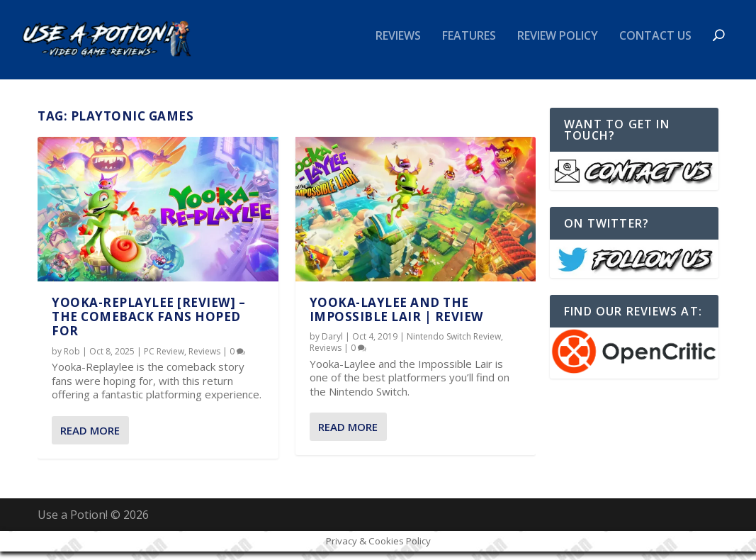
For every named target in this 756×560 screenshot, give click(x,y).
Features (469, 45)
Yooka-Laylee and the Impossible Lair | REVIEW (396, 317)
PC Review (164, 360)
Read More (90, 439)
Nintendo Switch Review (454, 345)
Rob (72, 360)
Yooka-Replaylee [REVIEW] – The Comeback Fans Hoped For (148, 325)
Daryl (332, 345)
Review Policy (558, 45)
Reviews (398, 45)
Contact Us (655, 45)
